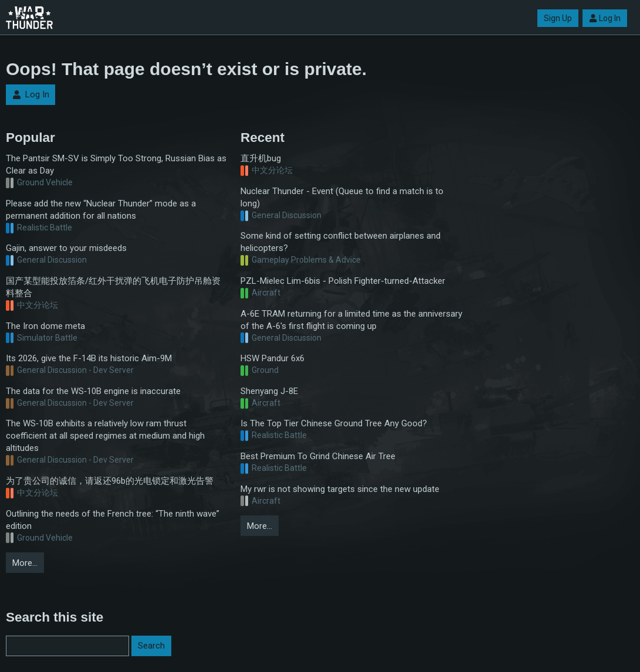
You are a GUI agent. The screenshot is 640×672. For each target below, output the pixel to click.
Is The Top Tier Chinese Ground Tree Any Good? (334, 423)
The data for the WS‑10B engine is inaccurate (93, 391)
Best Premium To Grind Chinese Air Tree (318, 456)
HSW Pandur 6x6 (272, 358)
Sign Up (558, 18)
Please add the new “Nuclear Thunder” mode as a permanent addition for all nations (101, 210)
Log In (605, 18)
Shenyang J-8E (269, 391)
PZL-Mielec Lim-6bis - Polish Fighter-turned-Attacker (343, 281)
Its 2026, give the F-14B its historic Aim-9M (89, 358)
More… (25, 563)
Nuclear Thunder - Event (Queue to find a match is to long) (342, 197)
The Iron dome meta (45, 326)
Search (151, 646)
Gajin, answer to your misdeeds (66, 248)
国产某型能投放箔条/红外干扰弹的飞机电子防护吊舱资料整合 (113, 287)
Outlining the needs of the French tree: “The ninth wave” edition (113, 520)
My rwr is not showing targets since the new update (340, 489)
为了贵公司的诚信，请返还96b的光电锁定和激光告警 (110, 481)
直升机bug (261, 158)
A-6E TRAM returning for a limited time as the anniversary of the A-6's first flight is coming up (351, 320)
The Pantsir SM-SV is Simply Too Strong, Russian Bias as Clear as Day (116, 164)
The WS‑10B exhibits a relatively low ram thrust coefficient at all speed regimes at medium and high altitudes (105, 436)
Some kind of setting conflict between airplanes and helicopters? (341, 242)
